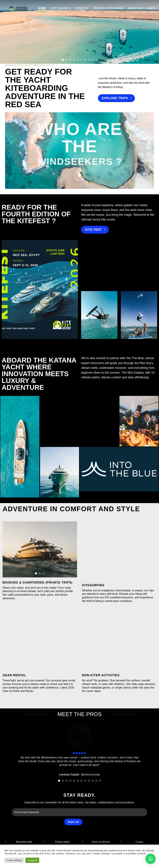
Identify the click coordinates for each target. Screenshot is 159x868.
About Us (135, 8)
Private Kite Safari (108, 8)
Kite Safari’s (61, 8)
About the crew (24, 842)
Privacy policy (62, 842)
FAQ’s (151, 8)
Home (42, 8)
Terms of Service (101, 842)
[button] (79, 176)
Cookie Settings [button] (14, 860)
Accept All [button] (32, 860)
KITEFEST (82, 8)
